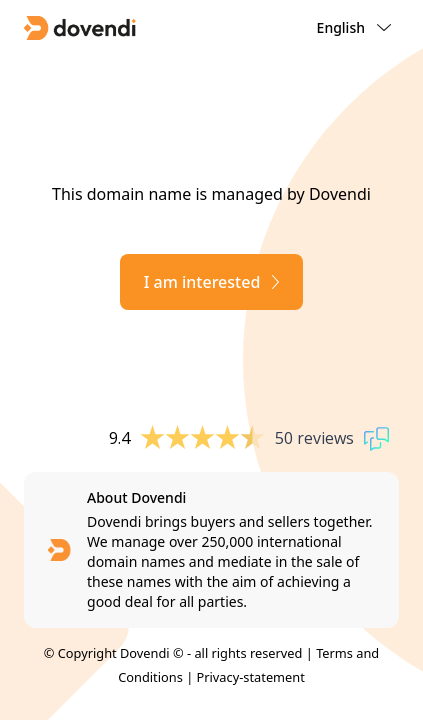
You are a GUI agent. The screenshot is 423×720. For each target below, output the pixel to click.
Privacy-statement (251, 677)
